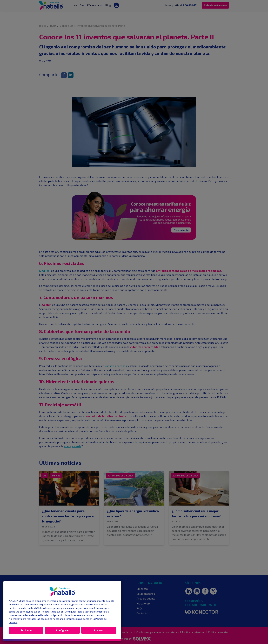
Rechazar (26, 630)
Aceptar (99, 630)
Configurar (62, 630)
